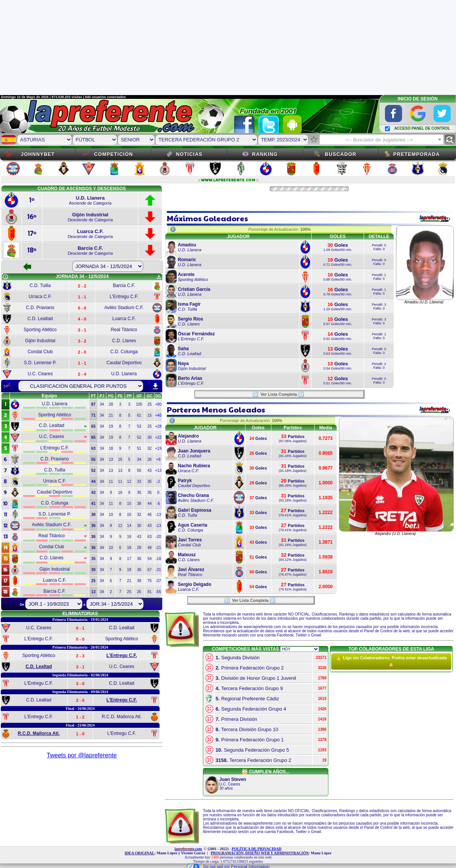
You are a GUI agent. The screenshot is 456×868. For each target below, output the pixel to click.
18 (111, 448)
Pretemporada (417, 154)
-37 (158, 581)
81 (150, 592)
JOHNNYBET (38, 154)
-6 (158, 504)
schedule (5, 277)
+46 (158, 415)
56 (139, 470)
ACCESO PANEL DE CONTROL (422, 128)
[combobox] (382, 140)
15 (150, 415)
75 (150, 581)
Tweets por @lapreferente (82, 755)
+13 (158, 470)
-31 (158, 570)
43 (150, 470)
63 (150, 537)
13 (111, 459)
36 (139, 559)
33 (139, 482)
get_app (159, 277)
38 (139, 504)
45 (150, 515)
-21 (158, 548)
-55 (158, 592)
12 (129, 482)
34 (102, 404)
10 (111, 515)
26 (150, 459)
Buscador (341, 154)
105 (139, 404)
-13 (158, 515)
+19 (158, 448)
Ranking (265, 154)
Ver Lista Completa (278, 394)
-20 (158, 537)
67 (150, 570)
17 (129, 559)
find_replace (450, 140)
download (155, 386)
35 (150, 482)
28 (111, 404)
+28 (158, 426)
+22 (158, 437)
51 (139, 448)
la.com (188, 849)
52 (139, 437)
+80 (158, 404)
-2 (158, 482)
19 (111, 426)
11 (111, 482)
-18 (158, 559)
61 (139, 415)
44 (150, 504)
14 (129, 526)
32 (150, 448)
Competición (113, 154)
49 (150, 548)
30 (150, 437)
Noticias (189, 154)
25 (150, 404)
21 (111, 415)
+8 (158, 459)
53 (139, 426)
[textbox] (382, 140)
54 (150, 559)
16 (120, 459)
